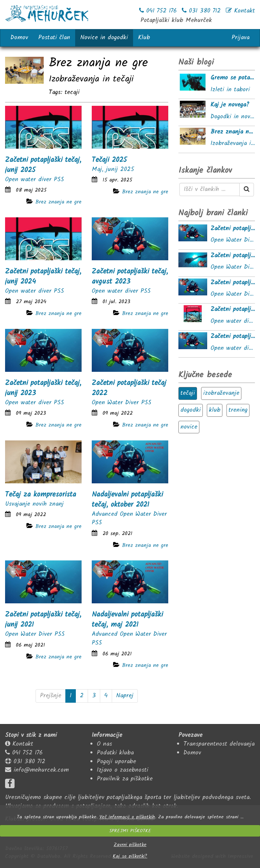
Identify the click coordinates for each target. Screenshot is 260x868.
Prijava (241, 38)
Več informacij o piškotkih (127, 817)
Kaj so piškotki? (130, 856)
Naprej (125, 696)
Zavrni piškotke (130, 845)
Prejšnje (51, 696)
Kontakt (23, 744)
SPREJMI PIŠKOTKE (130, 831)
